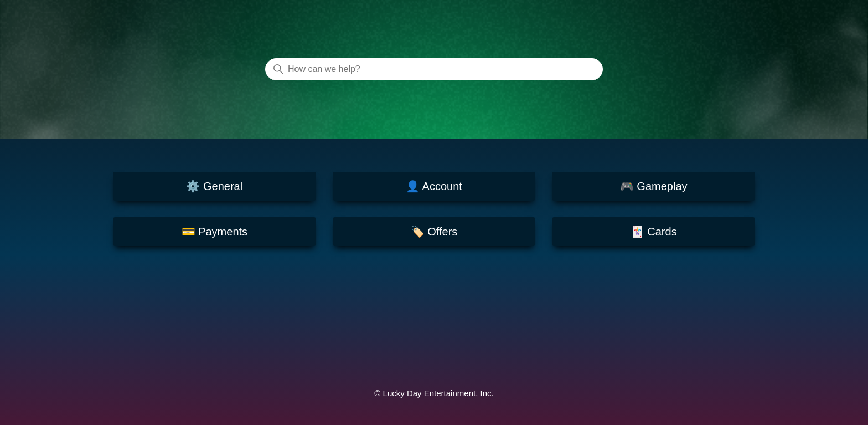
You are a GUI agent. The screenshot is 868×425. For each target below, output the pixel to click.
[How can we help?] (434, 69)
